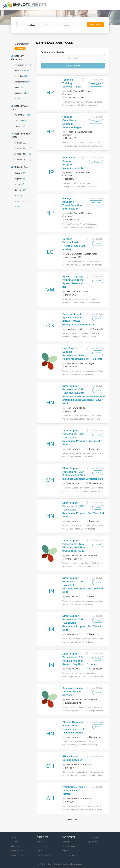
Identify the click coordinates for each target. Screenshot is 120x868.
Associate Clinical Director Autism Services (73, 692)
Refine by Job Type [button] (19, 107)
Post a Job (41, 842)
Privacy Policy (17, 855)
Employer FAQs (43, 855)
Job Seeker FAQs (70, 855)
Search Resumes (44, 846)
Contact (14, 842)
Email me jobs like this (53, 52)
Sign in (40, 851)
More (17, 98)
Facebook (96, 837)
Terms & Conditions (19, 851)
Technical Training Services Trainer (72, 83)
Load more (73, 820)
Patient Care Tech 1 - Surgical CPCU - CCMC (74, 790)
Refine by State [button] (21, 167)
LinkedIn (95, 842)
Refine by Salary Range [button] (21, 135)
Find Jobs (95, 25)
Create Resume (69, 846)
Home (14, 837)
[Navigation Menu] (115, 5)
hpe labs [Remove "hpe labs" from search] (19, 48)
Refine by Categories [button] (17, 57)
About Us (15, 846)
